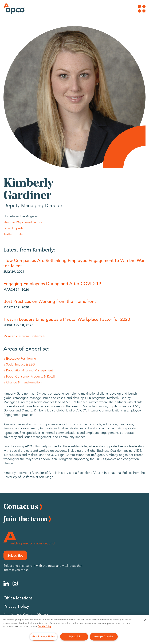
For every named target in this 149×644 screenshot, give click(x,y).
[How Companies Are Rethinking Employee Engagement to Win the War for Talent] (74, 263)
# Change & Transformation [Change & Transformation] (23, 382)
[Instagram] (15, 583)
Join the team (25, 519)
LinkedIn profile (14, 228)
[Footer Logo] (30, 538)
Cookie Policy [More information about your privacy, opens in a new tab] (44, 626)
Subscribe (15, 555)
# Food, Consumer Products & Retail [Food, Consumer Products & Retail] (29, 377)
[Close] (145, 620)
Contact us (21, 506)
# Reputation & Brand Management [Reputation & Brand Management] (28, 370)
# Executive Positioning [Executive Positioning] (20, 359)
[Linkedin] (6, 583)
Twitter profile (13, 234)
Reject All (74, 637)
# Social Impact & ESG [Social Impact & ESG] (19, 365)
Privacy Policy (16, 606)
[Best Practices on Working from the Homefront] (74, 301)
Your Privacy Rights (44, 637)
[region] (74, 629)
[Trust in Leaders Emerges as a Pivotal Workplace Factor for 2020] (74, 319)
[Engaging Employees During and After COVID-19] (74, 283)
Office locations (18, 598)
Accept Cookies (104, 637)
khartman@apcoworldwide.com (25, 222)
